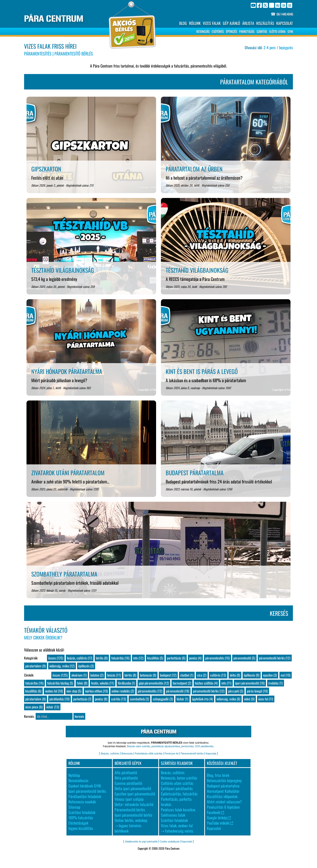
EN (284, 5)
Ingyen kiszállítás (81, 828)
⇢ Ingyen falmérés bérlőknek (128, 828)
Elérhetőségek (78, 823)
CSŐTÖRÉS (218, 31)
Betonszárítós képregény (224, 780)
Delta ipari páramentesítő (133, 788)
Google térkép (219, 818)
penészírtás (187, 746)
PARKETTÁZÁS (247, 31)
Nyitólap (74, 775)
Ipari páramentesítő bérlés (87, 791)
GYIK (290, 31)
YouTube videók (220, 823)
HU (278, 5)
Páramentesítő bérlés (192, 754)
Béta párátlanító (126, 778)
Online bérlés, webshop (131, 820)
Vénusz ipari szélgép (129, 799)
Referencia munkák (82, 802)
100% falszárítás (81, 818)
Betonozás (127, 754)
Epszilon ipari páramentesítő (135, 794)
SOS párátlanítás (204, 746)
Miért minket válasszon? (224, 802)
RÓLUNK (195, 23)
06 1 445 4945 (285, 14)
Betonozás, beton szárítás (179, 778)
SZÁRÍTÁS (262, 31)
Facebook (215, 812)
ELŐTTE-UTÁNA (277, 31)
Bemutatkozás (78, 780)
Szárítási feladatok (82, 812)
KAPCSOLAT (285, 23)
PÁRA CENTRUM (54, 19)
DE (290, 5)
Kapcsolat (211, 754)
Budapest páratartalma (223, 786)
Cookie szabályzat (169, 842)
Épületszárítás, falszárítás (179, 794)
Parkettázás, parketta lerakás (176, 802)
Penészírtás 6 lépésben (223, 807)
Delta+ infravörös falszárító (134, 804)
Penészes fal (172, 754)
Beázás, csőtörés (110, 754)
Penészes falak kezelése (178, 810)
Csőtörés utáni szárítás (177, 783)
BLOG (183, 23)
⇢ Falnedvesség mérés (177, 831)
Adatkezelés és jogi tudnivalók (141, 842)
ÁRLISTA (248, 23)
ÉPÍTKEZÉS (231, 31)
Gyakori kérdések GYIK (85, 786)
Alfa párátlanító (126, 773)
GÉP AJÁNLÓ (231, 23)
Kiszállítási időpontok (222, 796)
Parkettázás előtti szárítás (149, 754)
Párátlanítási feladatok (85, 796)
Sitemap (74, 807)
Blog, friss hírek (218, 775)
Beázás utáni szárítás (139, 746)
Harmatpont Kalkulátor (223, 791)
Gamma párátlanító (128, 783)
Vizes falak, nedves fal (177, 826)
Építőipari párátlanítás (177, 788)
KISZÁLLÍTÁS (265, 23)
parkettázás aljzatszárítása (166, 746)
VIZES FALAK (212, 23)
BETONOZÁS (203, 31)
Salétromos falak (173, 815)
